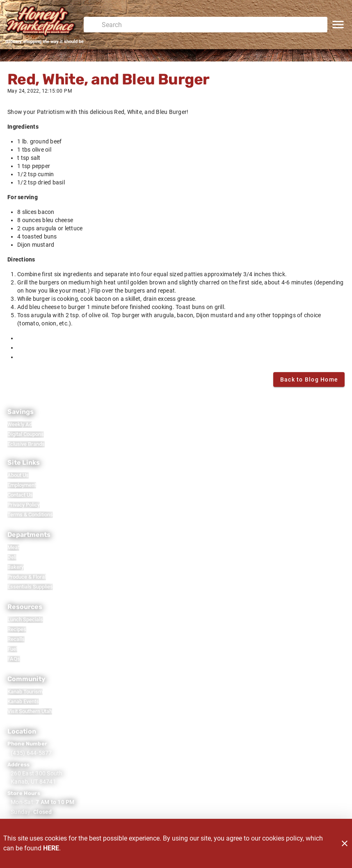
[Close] (345, 843)
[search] (211, 25)
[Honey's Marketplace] (44, 22)
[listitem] (20, 425)
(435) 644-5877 (31, 753)
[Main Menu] (338, 25)
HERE (51, 848)
